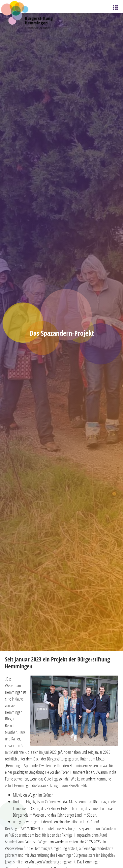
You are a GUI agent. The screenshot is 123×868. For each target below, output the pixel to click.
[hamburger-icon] (116, 8)
